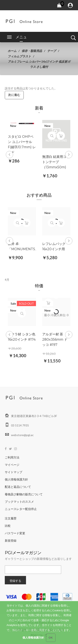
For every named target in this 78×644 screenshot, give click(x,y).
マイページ (12, 465)
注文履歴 (11, 518)
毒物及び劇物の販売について (24, 494)
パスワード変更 (15, 533)
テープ (52, 51)
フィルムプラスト (19, 56)
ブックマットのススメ (19, 502)
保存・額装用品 (32, 51)
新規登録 (11, 540)
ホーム (12, 51)
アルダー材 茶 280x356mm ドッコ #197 (55, 339)
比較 (8, 526)
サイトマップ (14, 472)
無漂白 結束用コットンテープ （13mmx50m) (56, 162)
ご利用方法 (12, 457)
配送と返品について (18, 487)
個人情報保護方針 (16, 479)
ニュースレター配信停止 (21, 509)
